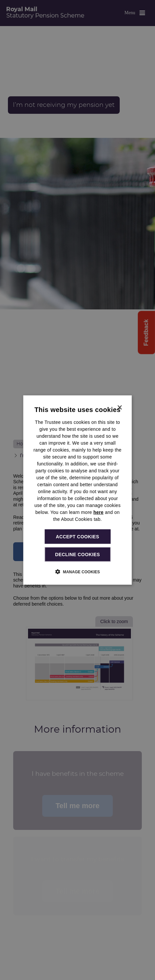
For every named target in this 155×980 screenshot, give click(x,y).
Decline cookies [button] (77, 554)
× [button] (120, 408)
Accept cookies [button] (77, 536)
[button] (77, 572)
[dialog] (78, 490)
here (98, 512)
